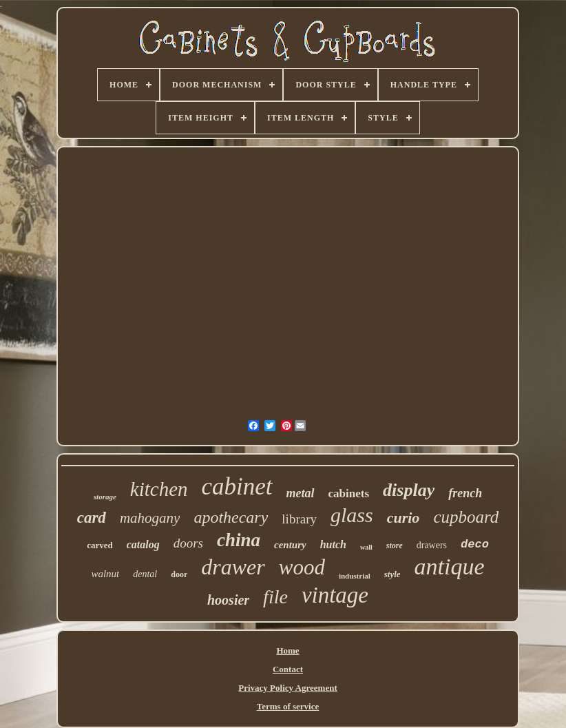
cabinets (349, 493)
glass (352, 515)
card (92, 518)
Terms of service (288, 706)
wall (366, 547)
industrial (355, 576)
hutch (333, 544)
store (395, 545)
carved (100, 545)
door (179, 574)
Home (287, 651)
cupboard (466, 517)
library (299, 519)
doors (188, 543)
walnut (105, 574)
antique (450, 566)
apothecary (231, 517)
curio (403, 518)
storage (105, 497)
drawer (233, 567)
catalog (143, 544)
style (392, 574)
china (239, 540)
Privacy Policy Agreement (287, 688)
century (290, 545)
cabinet (237, 487)
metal (301, 493)
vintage (335, 595)
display (409, 490)
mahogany (150, 518)
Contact (288, 669)
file (275, 597)
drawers (432, 545)
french (465, 493)
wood (302, 567)
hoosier (228, 600)
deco (475, 544)
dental (145, 574)
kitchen (159, 489)
